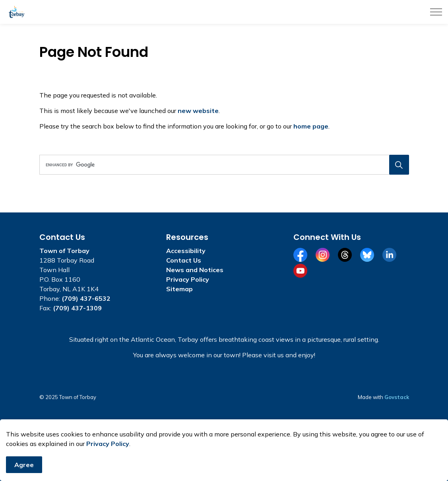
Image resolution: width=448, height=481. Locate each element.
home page (311, 126)
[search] (222, 165)
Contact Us (184, 260)
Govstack (397, 397)
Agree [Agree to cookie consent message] (24, 469)
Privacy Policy (108, 448)
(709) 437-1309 (77, 308)
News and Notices (195, 270)
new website (198, 111)
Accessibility (186, 251)
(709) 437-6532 (86, 298)
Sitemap (179, 289)
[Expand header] (436, 12)
